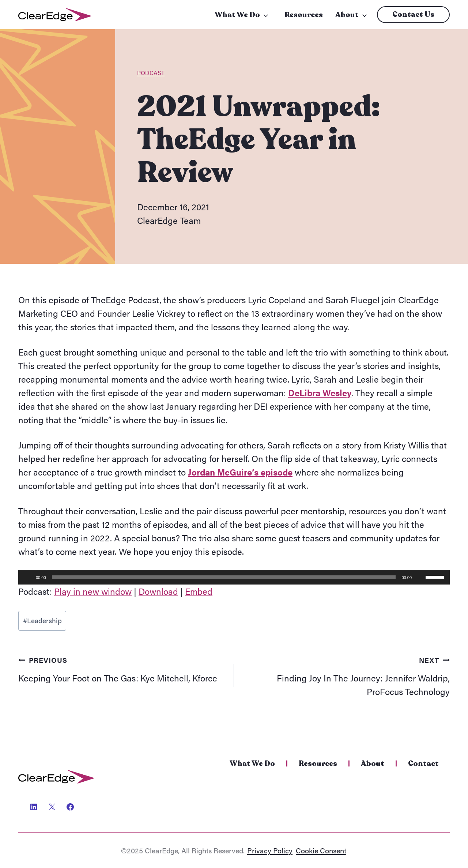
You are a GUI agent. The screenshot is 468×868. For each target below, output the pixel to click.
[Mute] (420, 577)
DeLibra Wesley (320, 392)
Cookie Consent (321, 850)
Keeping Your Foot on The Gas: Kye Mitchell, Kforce (122, 668)
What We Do (237, 15)
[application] (234, 577)
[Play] (28, 577)
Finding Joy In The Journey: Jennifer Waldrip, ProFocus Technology (346, 675)
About (347, 15)
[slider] (224, 577)
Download (158, 591)
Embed (199, 591)
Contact (423, 764)
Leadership (42, 620)
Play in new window (93, 591)
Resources (304, 15)
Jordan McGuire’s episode (240, 472)
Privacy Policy (270, 850)
